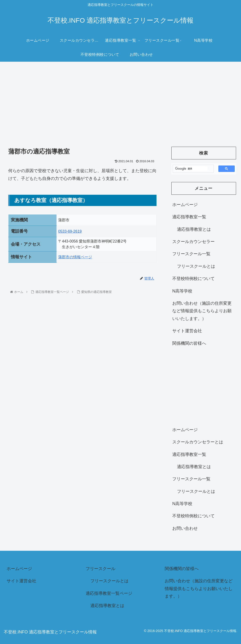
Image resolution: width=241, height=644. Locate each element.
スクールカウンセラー (193, 242)
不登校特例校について (193, 279)
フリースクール (100, 569)
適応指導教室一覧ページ (109, 593)
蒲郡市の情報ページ (75, 257)
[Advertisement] (120, 100)
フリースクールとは (196, 266)
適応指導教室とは (194, 229)
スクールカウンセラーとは (198, 442)
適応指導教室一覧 (189, 217)
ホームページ (185, 205)
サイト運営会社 (187, 331)
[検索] (191, 169)
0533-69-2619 (70, 231)
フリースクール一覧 (191, 254)
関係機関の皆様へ (189, 343)
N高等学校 (182, 291)
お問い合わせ (185, 528)
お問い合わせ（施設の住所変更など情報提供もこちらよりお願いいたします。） (202, 311)
